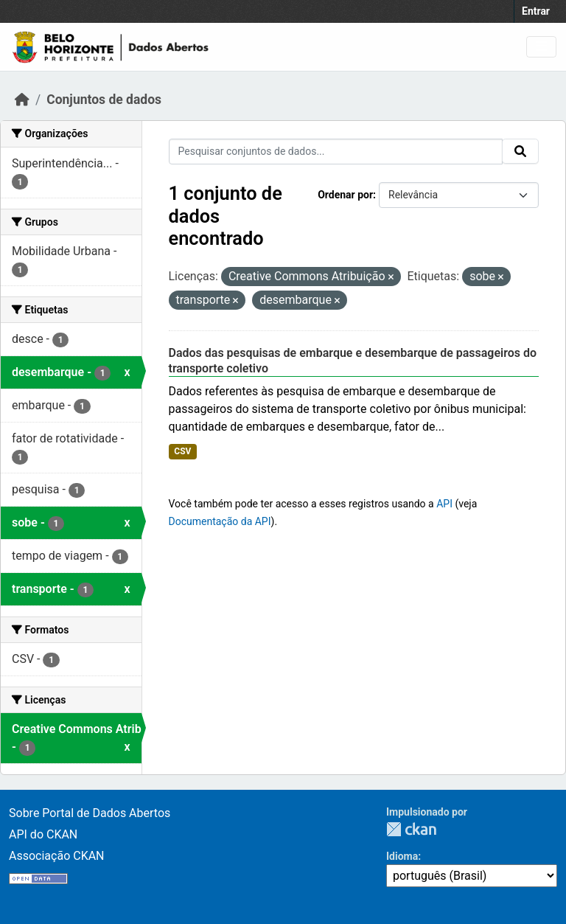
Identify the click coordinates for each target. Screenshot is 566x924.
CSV (182, 451)
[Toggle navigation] (541, 47)
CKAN (411, 829)
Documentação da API (220, 521)
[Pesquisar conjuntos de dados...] (336, 152)
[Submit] (520, 151)
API (444, 504)
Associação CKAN (57, 856)
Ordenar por (345, 195)
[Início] (22, 100)
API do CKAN (43, 834)
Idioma (402, 856)
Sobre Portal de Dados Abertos (90, 813)
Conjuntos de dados (104, 100)
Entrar (536, 11)
